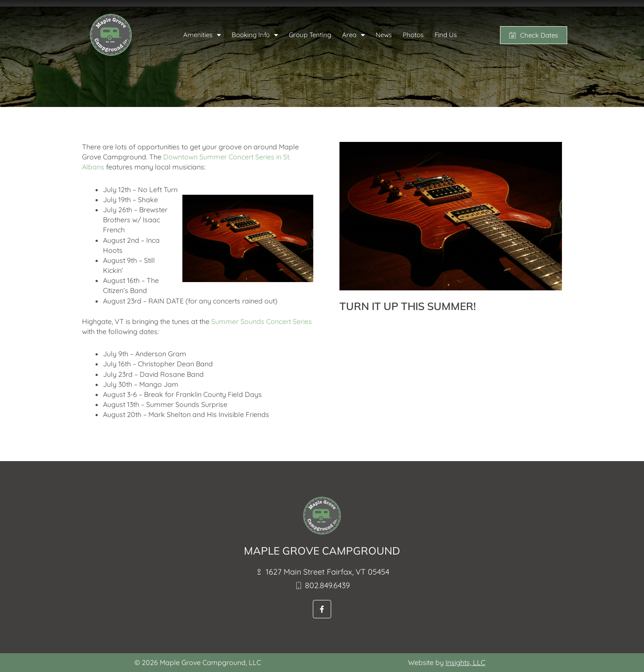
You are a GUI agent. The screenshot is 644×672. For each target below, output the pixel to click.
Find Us (446, 35)
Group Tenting (310, 35)
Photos (413, 35)
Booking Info (255, 35)
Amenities (202, 35)
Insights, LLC (465, 662)
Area (353, 35)
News (384, 35)
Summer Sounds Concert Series (262, 321)
